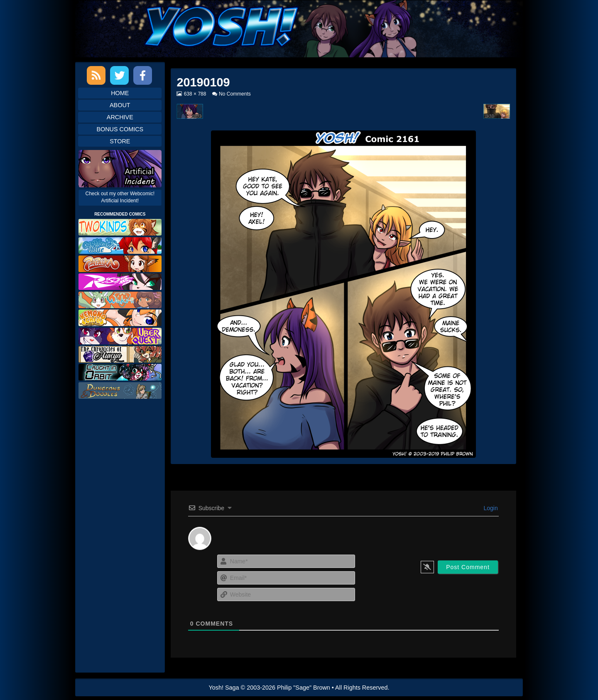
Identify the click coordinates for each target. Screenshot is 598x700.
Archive (120, 117)
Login (490, 508)
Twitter (119, 75)
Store (120, 141)
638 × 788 (195, 94)
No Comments (235, 94)
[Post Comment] (468, 567)
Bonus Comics (120, 129)
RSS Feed (96, 75)
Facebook (143, 75)
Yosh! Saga (224, 688)
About (120, 105)
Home (120, 93)
